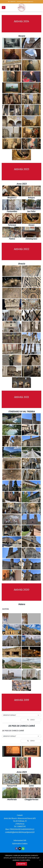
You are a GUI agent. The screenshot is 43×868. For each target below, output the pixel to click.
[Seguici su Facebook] (16, 849)
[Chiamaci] (23, 849)
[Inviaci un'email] (20, 849)
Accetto (21, 864)
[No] (40, 861)
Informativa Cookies (20, 844)
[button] (4, 8)
